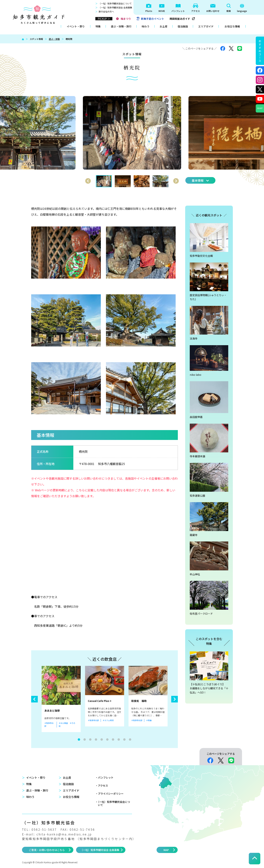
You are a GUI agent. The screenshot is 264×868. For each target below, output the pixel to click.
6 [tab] (107, 739)
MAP (166, 850)
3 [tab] (90, 739)
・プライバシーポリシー (109, 794)
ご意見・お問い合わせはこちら (47, 850)
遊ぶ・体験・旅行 (121, 26)
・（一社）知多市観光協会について (113, 803)
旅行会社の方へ (106, 11)
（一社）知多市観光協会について (115, 3)
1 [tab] (79, 739)
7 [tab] (113, 739)
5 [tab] (102, 739)
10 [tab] (130, 739)
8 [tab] (119, 739)
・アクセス (102, 785)
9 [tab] (124, 739)
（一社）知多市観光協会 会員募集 (115, 7)
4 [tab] (96, 739)
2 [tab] (85, 739)
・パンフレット (104, 777)
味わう (146, 26)
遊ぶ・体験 (54, 39)
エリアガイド (206, 26)
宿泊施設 (183, 26)
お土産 (164, 26)
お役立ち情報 (232, 26)
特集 (98, 26)
